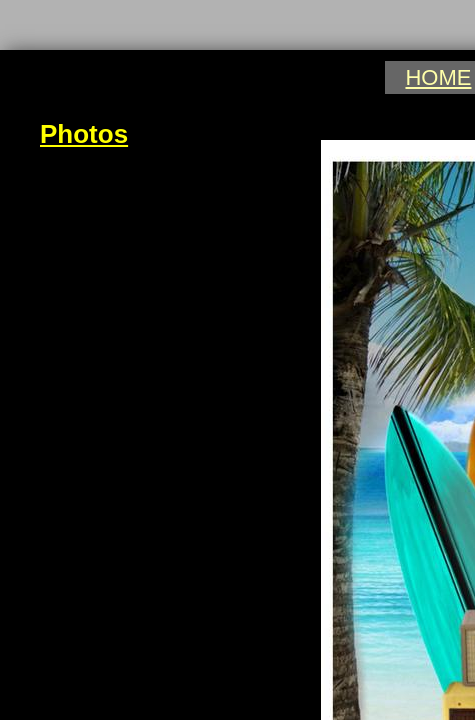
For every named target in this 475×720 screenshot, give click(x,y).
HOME (438, 77)
